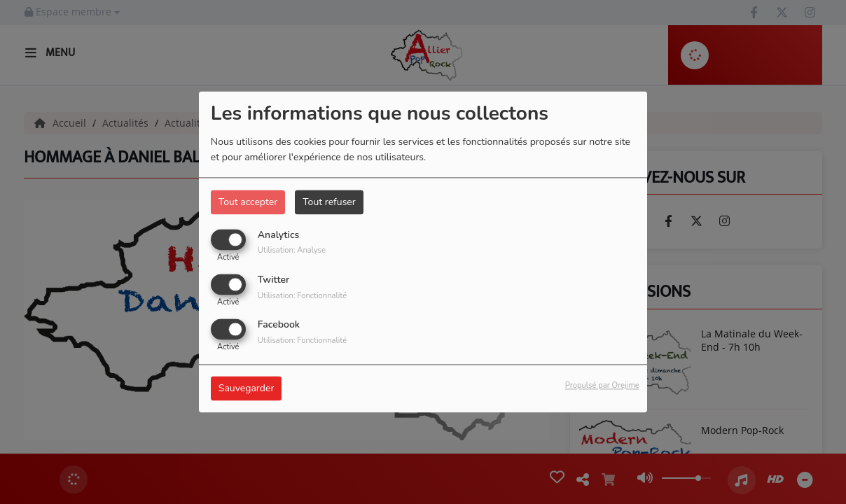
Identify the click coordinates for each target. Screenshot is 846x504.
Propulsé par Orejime (602, 386)
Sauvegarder (247, 389)
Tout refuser (329, 202)
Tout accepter (248, 202)
